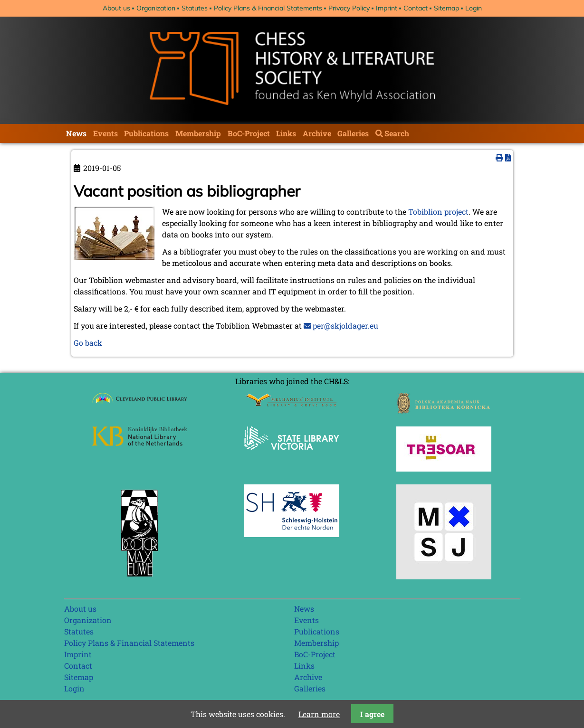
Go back (88, 343)
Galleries (353, 133)
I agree (372, 714)
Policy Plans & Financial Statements (268, 8)
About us (116, 8)
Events (105, 133)
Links (286, 133)
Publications (146, 133)
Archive (317, 133)
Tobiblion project (438, 212)
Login (474, 8)
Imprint (387, 8)
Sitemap (446, 8)
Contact (416, 8)
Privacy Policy (349, 8)
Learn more (319, 714)
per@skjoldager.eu (345, 326)
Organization (156, 8)
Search (397, 133)
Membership (198, 133)
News (76, 133)
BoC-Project (249, 133)
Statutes (195, 8)
